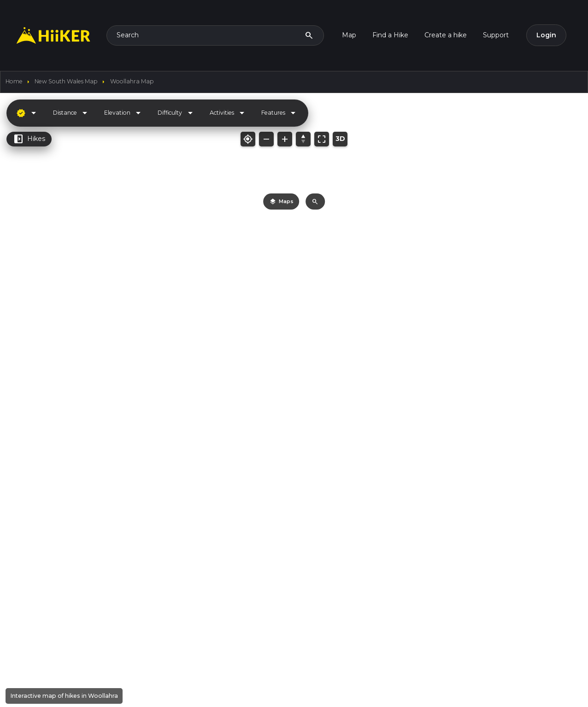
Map (349, 35)
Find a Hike (390, 35)
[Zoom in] (285, 139)
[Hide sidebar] (141, 111)
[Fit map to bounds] (322, 139)
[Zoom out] (266, 139)
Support (496, 35)
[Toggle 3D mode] (340, 139)
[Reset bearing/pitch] (303, 139)
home (14, 81)
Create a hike (446, 35)
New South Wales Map (66, 81)
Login (546, 35)
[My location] (248, 139)
